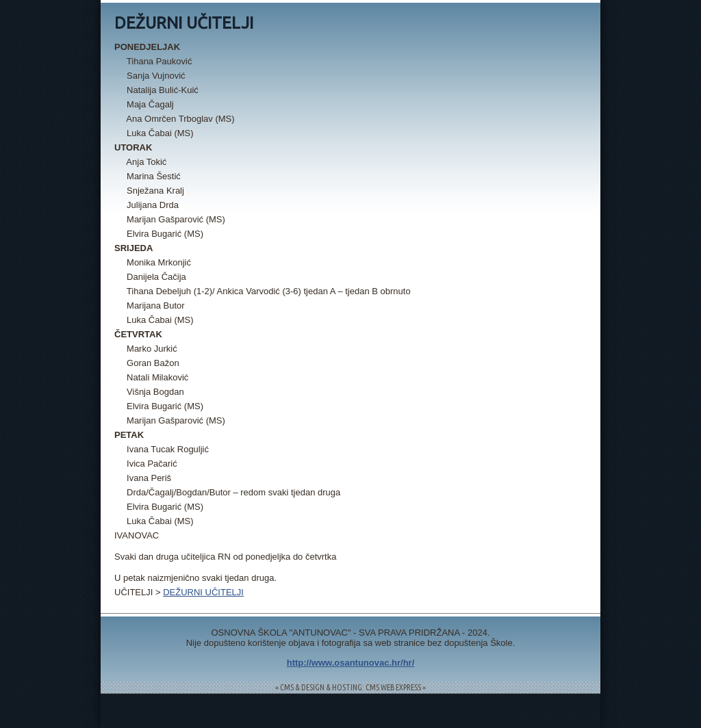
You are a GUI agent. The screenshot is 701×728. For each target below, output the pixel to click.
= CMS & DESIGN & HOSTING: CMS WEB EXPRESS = (350, 687)
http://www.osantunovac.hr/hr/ (351, 663)
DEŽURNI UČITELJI (203, 592)
